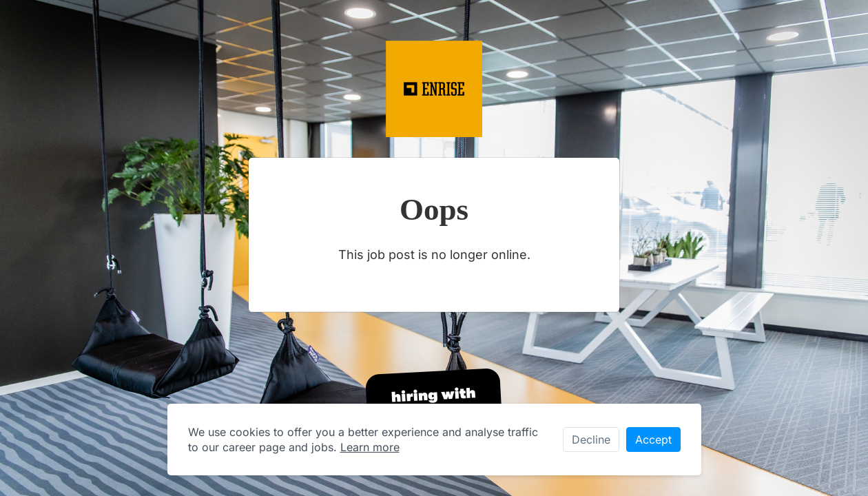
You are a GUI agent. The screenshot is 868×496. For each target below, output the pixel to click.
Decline (591, 440)
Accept (653, 440)
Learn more (370, 447)
